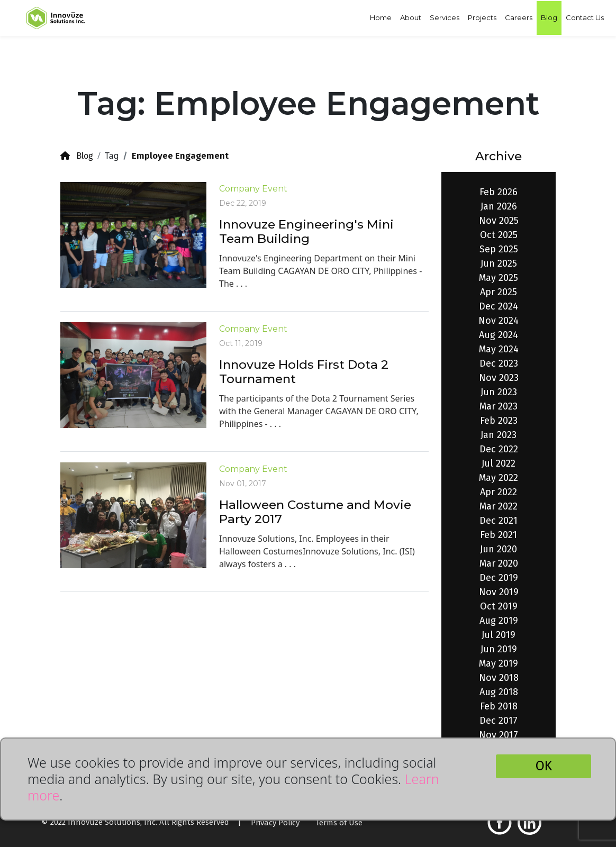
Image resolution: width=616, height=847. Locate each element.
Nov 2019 (499, 592)
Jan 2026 (499, 206)
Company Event (253, 189)
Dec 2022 (499, 449)
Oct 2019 (499, 606)
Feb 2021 (499, 535)
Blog (549, 17)
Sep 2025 (499, 249)
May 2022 (499, 478)
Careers (519, 17)
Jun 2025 (499, 263)
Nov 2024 (499, 321)
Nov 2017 (499, 735)
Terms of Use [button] (339, 823)
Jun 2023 (499, 392)
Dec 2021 (499, 521)
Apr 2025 (499, 292)
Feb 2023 (499, 421)
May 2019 (499, 663)
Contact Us (585, 17)
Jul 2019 (499, 635)
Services (445, 17)
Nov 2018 (499, 678)
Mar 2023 (499, 406)
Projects (482, 17)
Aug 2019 (499, 621)
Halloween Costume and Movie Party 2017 (315, 512)
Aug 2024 (499, 335)
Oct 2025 (499, 235)
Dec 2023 (499, 363)
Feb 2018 (499, 706)
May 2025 (499, 278)
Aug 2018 (499, 692)
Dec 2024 (499, 306)
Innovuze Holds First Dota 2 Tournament (304, 372)
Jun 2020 (499, 549)
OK (544, 766)
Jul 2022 (499, 463)
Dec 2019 (499, 578)
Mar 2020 (499, 563)
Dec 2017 (499, 721)
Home (381, 17)
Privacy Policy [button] (275, 823)
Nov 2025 (499, 221)
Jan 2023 (499, 435)
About (411, 17)
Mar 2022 (499, 506)
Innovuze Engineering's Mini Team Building (306, 232)
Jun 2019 (499, 649)
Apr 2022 (499, 492)
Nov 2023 (499, 378)
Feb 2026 (499, 192)
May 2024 (499, 349)
